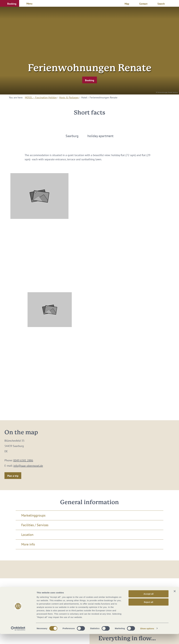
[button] (10, 3)
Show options (147, 638)
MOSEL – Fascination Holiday (41, 97)
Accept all (149, 604)
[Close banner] (175, 601)
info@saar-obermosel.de (28, 466)
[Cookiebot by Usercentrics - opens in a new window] (18, 639)
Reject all (149, 612)
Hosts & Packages (69, 97)
